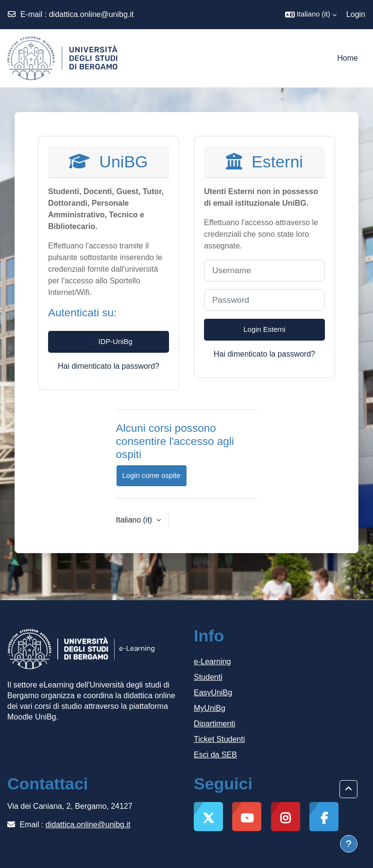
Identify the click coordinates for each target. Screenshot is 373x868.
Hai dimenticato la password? (109, 366)
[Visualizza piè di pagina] (349, 844)
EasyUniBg (213, 693)
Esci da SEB (215, 755)
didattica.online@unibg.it (92, 14)
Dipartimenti (214, 724)
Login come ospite (152, 475)
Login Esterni (264, 329)
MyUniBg (210, 708)
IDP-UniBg (108, 342)
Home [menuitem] (348, 58)
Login (356, 14)
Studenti (208, 677)
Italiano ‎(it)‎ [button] (135, 520)
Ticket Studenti (219, 739)
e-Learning (212, 662)
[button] (311, 15)
